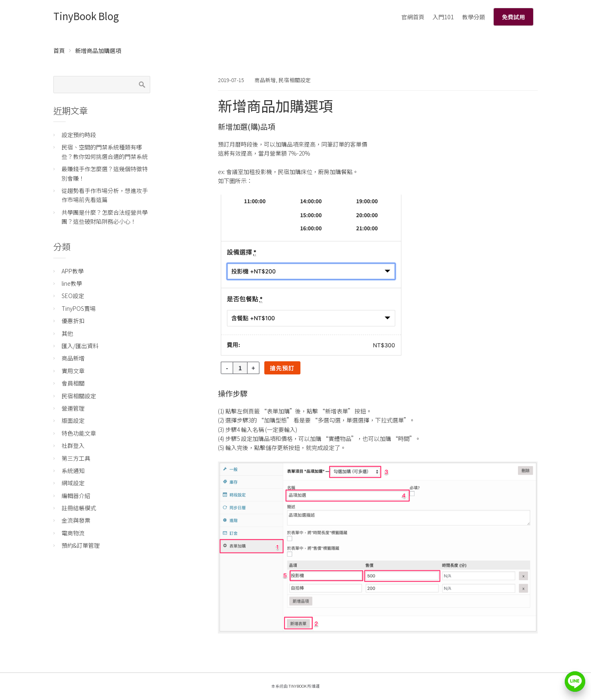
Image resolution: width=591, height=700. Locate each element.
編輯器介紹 (76, 496)
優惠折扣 (73, 321)
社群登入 (73, 445)
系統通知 (73, 470)
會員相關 (73, 383)
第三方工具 (76, 458)
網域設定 (73, 483)
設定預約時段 (79, 135)
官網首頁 (413, 17)
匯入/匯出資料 (80, 346)
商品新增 (265, 80)
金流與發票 (76, 520)
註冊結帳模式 (79, 508)
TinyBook (298, 686)
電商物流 (73, 533)
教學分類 (474, 17)
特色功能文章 (79, 433)
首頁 (59, 50)
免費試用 (513, 17)
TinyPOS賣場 (79, 308)
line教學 (72, 283)
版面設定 (73, 420)
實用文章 (73, 371)
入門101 (443, 17)
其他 (67, 333)
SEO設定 (73, 296)
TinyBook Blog (86, 16)
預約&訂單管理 (81, 545)
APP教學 (73, 271)
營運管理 (73, 408)
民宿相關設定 (295, 80)
